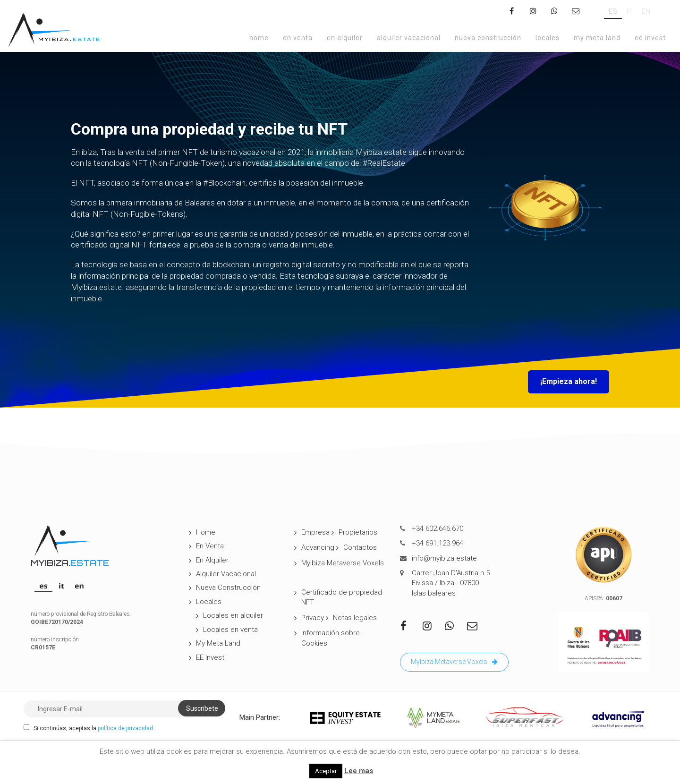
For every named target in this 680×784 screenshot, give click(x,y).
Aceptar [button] (326, 771)
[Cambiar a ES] (613, 12)
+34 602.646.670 (438, 528)
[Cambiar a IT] (629, 12)
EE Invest (650, 38)
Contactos (360, 547)
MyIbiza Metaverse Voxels (343, 563)
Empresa (315, 532)
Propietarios (358, 532)
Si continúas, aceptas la (88, 728)
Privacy (313, 618)
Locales (548, 38)
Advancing (318, 547)
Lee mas (359, 771)
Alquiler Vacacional (409, 38)
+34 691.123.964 (438, 543)
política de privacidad (125, 728)
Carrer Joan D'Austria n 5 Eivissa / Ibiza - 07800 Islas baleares (451, 583)
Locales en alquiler (233, 615)
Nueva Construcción (488, 38)
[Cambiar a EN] (646, 12)
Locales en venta (230, 630)
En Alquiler (345, 38)
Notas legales (355, 618)
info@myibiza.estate (444, 558)
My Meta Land (597, 38)
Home (259, 38)
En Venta (298, 38)
